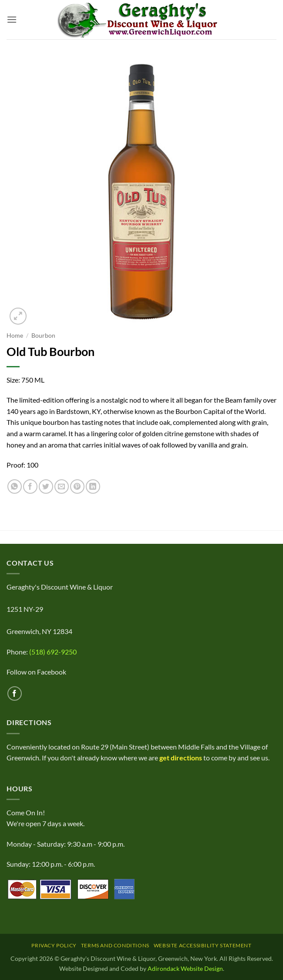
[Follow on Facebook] (15, 693)
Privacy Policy (54, 945)
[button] (12, 19)
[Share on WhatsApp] (15, 487)
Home (15, 336)
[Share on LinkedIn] (93, 487)
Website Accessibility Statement (203, 945)
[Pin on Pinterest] (77, 487)
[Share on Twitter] (46, 487)
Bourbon (43, 336)
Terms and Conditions (115, 945)
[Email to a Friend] (62, 487)
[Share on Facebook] (30, 487)
